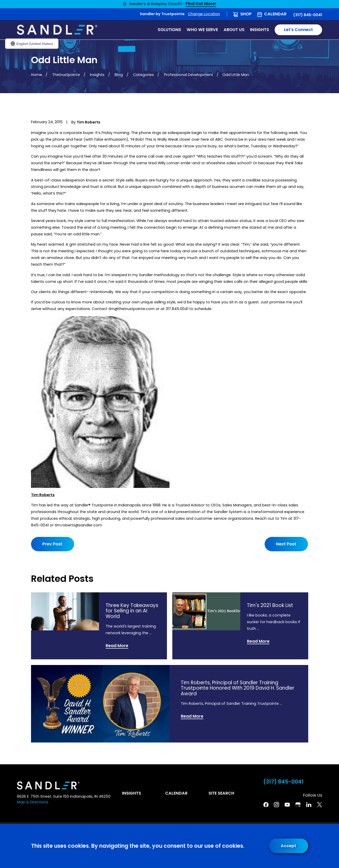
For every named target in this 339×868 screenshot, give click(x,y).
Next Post (287, 544)
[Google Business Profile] (298, 805)
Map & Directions (33, 802)
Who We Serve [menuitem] (202, 30)
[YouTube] (287, 805)
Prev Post (52, 544)
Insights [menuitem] (260, 30)
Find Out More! (201, 4)
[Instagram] (276, 805)
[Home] (57, 30)
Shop (246, 14)
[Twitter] (320, 805)
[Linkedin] (309, 805)
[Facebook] (266, 805)
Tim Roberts (43, 495)
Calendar (275, 14)
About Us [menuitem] (234, 30)
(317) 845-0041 (308, 15)
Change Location (204, 14)
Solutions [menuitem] (169, 30)
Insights (132, 793)
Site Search (221, 793)
